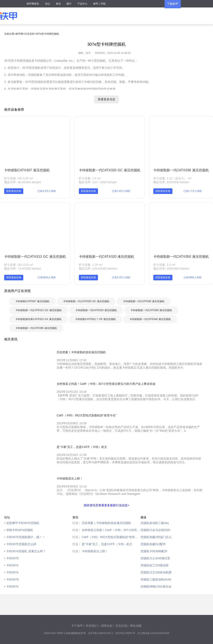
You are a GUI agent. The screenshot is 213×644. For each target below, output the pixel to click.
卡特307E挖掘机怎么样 (21, 544)
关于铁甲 (77, 626)
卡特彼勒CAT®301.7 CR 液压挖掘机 (95, 319)
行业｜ (77, 523)
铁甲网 (19, 34)
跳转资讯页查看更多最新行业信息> (106, 505)
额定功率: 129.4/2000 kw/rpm (98, 269)
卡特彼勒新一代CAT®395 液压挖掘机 (36, 328)
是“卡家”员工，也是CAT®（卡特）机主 (107, 544)
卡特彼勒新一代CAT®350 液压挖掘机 (181, 257)
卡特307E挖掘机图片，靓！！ (26, 537)
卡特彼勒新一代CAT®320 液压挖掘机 (107, 257)
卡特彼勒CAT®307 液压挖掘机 (27, 170)
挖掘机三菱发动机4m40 (156, 579)
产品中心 (82, 4)
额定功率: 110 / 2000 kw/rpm (98, 182)
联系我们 (92, 626)
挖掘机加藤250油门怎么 (156, 537)
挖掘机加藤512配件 (153, 544)
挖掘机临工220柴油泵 (155, 565)
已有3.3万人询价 (47, 191)
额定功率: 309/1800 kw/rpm (171, 269)
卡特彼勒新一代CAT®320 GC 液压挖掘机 (110, 170)
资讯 (58, 4)
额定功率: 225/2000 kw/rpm (171, 182)
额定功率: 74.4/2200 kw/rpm (23, 269)
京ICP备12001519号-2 (100, 633)
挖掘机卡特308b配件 (154, 551)
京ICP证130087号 (125, 633)
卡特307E (13, 558)
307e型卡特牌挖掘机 (48, 34)
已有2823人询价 (47, 277)
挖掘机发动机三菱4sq (155, 523)
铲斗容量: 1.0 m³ (90, 178)
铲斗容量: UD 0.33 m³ (19, 178)
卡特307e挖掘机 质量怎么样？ (26, 551)
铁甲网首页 (33, 4)
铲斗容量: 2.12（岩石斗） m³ (172, 178)
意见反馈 (121, 626)
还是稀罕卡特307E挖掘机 (23, 523)
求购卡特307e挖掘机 (20, 530)
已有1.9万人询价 (121, 191)
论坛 (47, 4)
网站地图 (136, 626)
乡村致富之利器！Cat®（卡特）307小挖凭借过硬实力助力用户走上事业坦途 (111, 530)
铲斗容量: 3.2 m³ (164, 265)
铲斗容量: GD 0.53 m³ (19, 265)
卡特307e (12, 565)
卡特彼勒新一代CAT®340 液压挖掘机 (150, 319)
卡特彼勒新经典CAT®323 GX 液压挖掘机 (38, 319)
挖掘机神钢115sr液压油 (156, 586)
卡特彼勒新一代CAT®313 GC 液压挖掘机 (35, 257)
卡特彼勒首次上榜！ (95, 551)
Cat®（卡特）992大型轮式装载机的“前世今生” (111, 537)
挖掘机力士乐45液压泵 (155, 558)
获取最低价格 (14, 191)
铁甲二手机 (99, 4)
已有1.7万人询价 (193, 191)
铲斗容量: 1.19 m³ (91, 265)
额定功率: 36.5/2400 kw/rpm (23, 182)
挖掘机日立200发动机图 (156, 572)
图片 (69, 4)
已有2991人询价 (193, 277)
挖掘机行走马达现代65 (155, 530)
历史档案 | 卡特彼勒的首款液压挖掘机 (106, 523)
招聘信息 (106, 626)
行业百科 (30, 34)
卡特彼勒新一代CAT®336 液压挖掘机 (181, 170)
